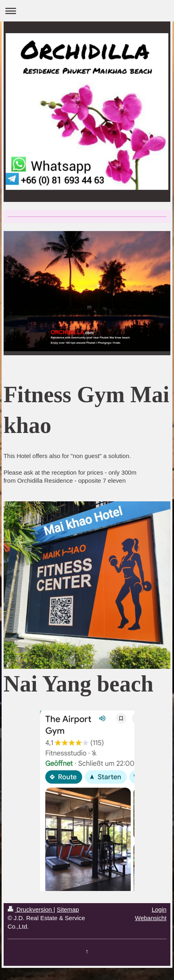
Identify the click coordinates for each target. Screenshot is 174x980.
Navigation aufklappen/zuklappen (87, 11)
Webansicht (151, 918)
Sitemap (68, 909)
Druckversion (31, 909)
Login (159, 909)
